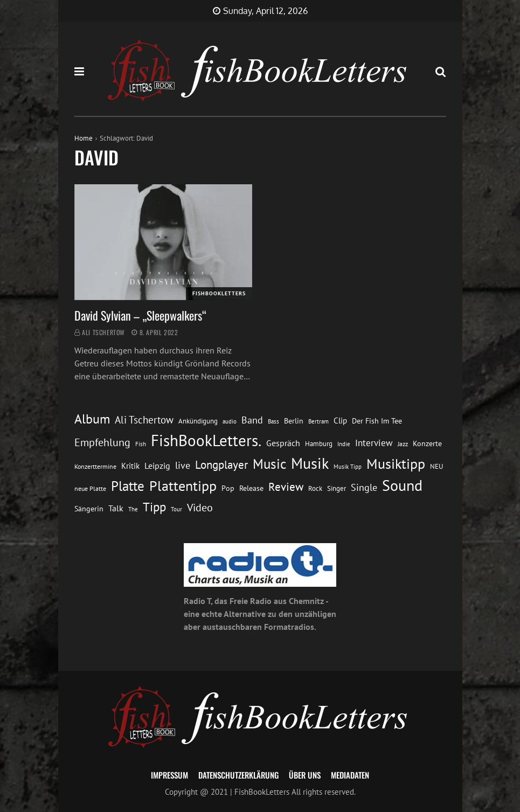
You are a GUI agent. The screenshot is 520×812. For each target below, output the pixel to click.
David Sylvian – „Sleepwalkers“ (140, 315)
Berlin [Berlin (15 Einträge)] (294, 421)
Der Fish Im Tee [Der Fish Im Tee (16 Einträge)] (377, 421)
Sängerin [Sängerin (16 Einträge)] (89, 509)
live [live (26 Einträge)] (183, 465)
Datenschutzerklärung (238, 775)
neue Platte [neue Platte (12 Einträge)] (90, 488)
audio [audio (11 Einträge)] (230, 421)
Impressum (169, 775)
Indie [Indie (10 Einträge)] (344, 444)
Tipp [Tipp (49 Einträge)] (154, 506)
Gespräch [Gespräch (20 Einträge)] (283, 443)
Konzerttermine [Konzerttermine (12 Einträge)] (95, 466)
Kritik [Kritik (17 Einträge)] (130, 466)
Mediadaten (350, 775)
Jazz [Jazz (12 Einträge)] (403, 444)
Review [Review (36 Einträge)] (286, 487)
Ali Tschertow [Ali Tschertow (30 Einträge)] (144, 420)
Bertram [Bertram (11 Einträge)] (318, 421)
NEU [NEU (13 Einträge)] (436, 466)
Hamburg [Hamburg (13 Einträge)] (319, 444)
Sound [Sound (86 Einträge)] (402, 485)
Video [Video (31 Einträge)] (200, 507)
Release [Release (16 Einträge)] (251, 488)
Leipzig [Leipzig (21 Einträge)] (157, 466)
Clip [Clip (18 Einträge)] (340, 421)
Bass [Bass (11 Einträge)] (273, 421)
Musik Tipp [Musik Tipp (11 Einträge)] (348, 466)
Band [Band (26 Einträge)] (252, 420)
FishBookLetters (219, 293)
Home (84, 138)
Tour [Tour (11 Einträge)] (176, 509)
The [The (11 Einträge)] (133, 509)
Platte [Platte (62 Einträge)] (128, 486)
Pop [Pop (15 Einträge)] (228, 488)
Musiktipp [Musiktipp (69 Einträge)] (396, 464)
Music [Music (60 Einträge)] (269, 464)
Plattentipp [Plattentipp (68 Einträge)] (183, 486)
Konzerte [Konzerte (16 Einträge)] (427, 443)
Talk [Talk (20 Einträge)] (116, 508)
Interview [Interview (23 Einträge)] (374, 443)
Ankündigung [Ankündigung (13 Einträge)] (198, 421)
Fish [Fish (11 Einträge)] (141, 444)
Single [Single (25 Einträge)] (364, 487)
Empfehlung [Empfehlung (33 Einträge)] (102, 442)
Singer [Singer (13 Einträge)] (337, 488)
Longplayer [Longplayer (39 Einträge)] (221, 464)
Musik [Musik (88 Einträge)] (310, 463)
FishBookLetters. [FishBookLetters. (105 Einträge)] (206, 440)
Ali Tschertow (103, 332)
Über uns (305, 775)
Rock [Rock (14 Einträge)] (315, 488)
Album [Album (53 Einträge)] (92, 419)
